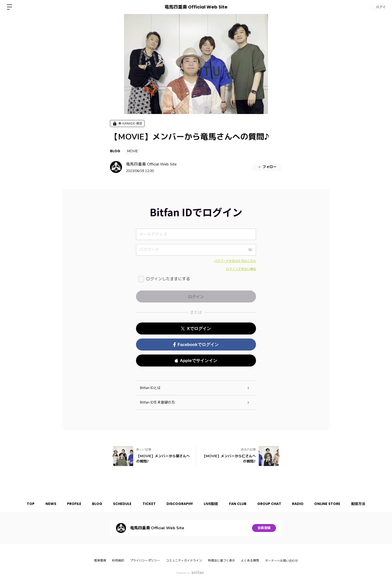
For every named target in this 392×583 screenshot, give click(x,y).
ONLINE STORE (336, 504)
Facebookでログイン (196, 345)
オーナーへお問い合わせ (281, 561)
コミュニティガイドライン (184, 560)
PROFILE (67, 504)
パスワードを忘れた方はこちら (235, 261)
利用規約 (118, 560)
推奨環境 (100, 560)
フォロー (267, 167)
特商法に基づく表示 (221, 560)
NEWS (42, 504)
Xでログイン (196, 329)
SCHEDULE (119, 504)
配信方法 (368, 504)
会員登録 (264, 528)
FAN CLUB (241, 504)
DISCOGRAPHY (180, 504)
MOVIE (133, 151)
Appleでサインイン (196, 361)
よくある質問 (250, 560)
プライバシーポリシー (145, 560)
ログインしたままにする (168, 279)
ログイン (377, 7)
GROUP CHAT (274, 504)
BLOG (115, 151)
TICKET (147, 504)
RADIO (304, 504)
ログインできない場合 (241, 269)
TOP (21, 504)
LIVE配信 (213, 504)
